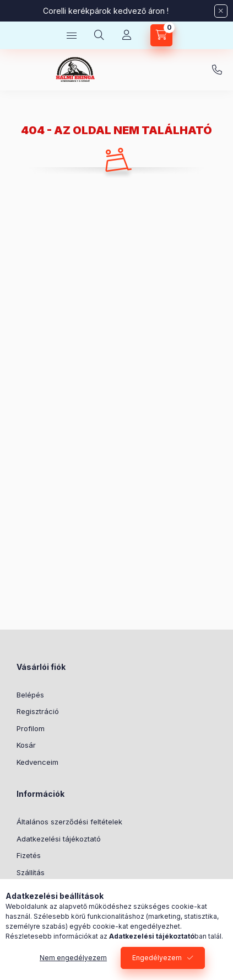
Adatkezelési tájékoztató (59, 839)
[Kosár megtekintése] (161, 35)
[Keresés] (99, 35)
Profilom (31, 728)
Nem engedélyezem (73, 958)
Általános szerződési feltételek (69, 822)
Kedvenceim (37, 762)
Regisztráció (38, 711)
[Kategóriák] (72, 35)
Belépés (30, 695)
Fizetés (29, 855)
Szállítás (31, 872)
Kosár (26, 745)
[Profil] (127, 35)
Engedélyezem (157, 958)
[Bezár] (221, 11)
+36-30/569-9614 (217, 70)
